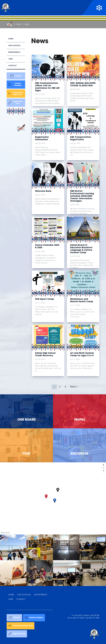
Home (19, 25)
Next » (74, 387)
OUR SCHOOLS (24, 595)
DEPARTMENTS (41, 595)
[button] (46, 496)
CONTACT (21, 599)
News (27, 25)
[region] (53, 498)
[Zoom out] (103, 468)
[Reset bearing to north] (103, 471)
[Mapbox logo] (5, 533)
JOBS (11, 599)
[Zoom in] (103, 465)
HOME (11, 595)
